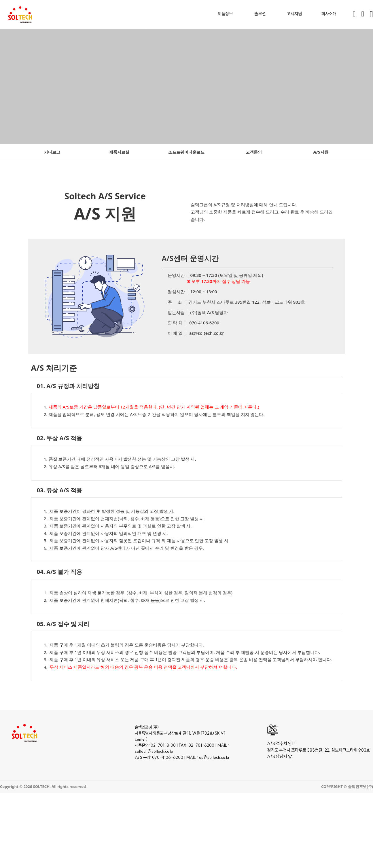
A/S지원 (321, 152)
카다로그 (52, 152)
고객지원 (294, 14)
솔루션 (260, 14)
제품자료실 (119, 152)
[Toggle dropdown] (234, 14)
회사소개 (329, 14)
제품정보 (225, 14)
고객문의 (254, 152)
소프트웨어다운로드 (186, 152)
